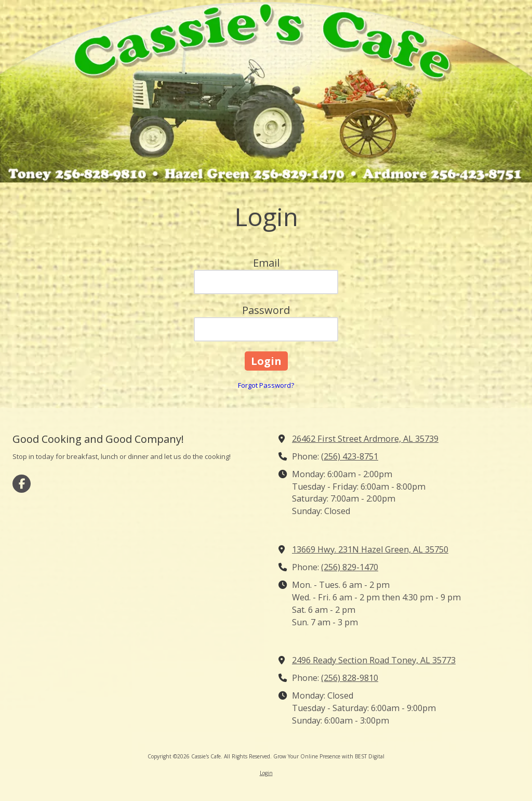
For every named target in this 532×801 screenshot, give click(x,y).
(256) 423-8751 (350, 456)
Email (266, 263)
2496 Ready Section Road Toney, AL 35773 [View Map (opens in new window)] (374, 660)
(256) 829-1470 (350, 567)
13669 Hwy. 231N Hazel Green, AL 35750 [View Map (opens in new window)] (370, 549)
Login (266, 773)
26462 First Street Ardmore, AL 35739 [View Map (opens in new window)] (365, 439)
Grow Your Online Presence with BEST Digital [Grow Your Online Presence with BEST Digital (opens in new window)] (329, 756)
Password (266, 310)
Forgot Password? (266, 385)
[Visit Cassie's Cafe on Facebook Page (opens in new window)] (22, 484)
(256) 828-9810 (350, 678)
